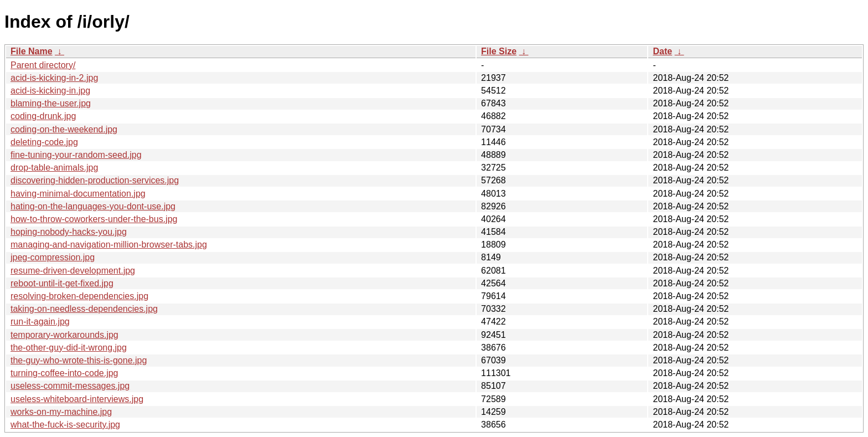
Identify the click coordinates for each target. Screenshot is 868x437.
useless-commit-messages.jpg (70, 386)
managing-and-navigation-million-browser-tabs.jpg (109, 245)
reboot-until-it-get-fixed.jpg (62, 283)
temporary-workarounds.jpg (64, 335)
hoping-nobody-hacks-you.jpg (69, 232)
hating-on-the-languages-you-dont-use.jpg (93, 206)
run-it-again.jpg (40, 322)
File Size (499, 51)
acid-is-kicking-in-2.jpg (54, 78)
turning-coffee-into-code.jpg (64, 373)
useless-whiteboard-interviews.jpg (77, 399)
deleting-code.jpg (44, 142)
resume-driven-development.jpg (73, 271)
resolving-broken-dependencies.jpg (79, 296)
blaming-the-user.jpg (51, 103)
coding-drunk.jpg (43, 116)
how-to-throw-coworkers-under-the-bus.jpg (94, 219)
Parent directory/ (43, 65)
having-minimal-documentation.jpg (78, 194)
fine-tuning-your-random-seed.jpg (76, 155)
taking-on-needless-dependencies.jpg (84, 309)
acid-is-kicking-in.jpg (50, 91)
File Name (32, 51)
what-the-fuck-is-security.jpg (65, 425)
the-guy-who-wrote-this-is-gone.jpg (79, 360)
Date (662, 51)
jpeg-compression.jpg (53, 257)
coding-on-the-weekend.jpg (64, 129)
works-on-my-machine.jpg (61, 412)
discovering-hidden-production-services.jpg (95, 180)
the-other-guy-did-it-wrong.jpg (69, 348)
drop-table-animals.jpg (54, 168)
